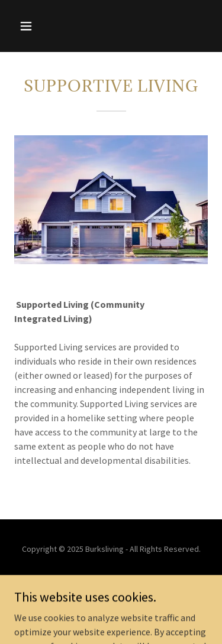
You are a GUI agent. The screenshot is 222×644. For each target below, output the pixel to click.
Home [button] (111, 582)
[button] (36, 26)
